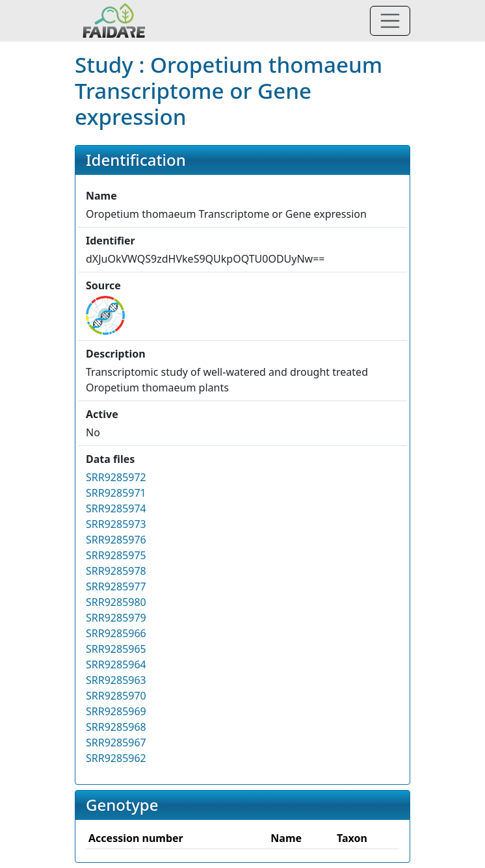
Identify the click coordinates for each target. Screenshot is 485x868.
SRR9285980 (116, 602)
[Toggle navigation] (390, 21)
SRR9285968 (116, 727)
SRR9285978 (116, 571)
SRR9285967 (116, 743)
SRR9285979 (116, 618)
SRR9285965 (116, 649)
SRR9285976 (116, 540)
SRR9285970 (116, 696)
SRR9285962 (116, 758)
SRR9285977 (116, 586)
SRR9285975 (116, 555)
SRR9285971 (116, 493)
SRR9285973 (116, 524)
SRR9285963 (116, 680)
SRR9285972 (116, 477)
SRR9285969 (116, 711)
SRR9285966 (116, 633)
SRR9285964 (116, 664)
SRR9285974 (116, 508)
